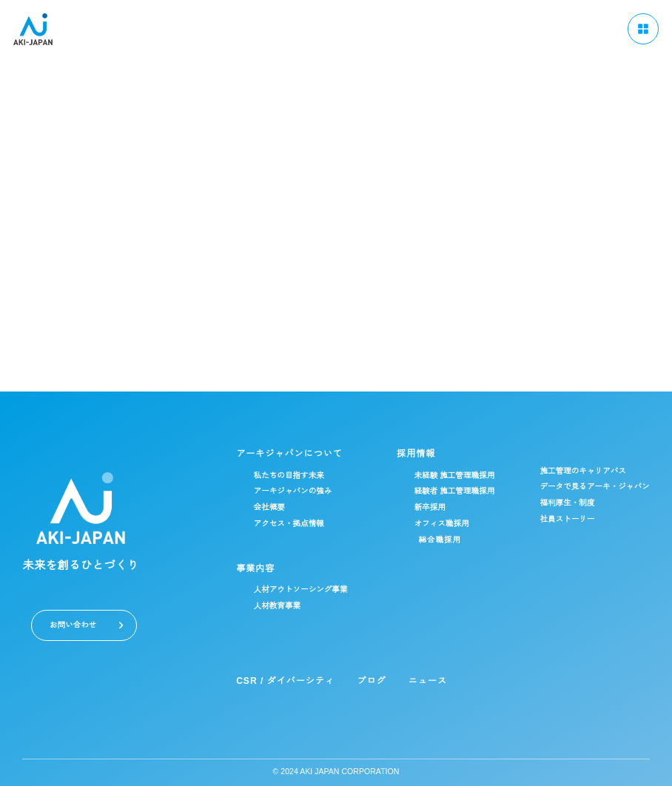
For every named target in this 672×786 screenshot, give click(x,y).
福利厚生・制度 (564, 503)
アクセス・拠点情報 (279, 524)
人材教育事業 (266, 606)
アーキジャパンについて (278, 453)
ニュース (417, 681)
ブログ (361, 681)
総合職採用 (433, 540)
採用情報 (409, 453)
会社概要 (258, 507)
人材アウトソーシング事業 (291, 589)
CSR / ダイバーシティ (275, 681)
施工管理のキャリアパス (581, 471)
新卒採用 (423, 507)
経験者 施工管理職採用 (448, 491)
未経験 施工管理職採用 (448, 476)
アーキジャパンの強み (283, 491)
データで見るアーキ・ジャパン (593, 487)
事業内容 (244, 568)
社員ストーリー (564, 519)
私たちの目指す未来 (279, 476)
